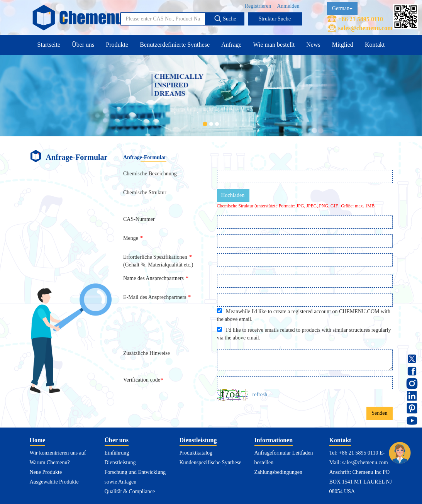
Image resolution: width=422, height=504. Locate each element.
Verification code (144, 380)
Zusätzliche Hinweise (147, 353)
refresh (260, 395)
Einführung (117, 453)
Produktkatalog (196, 453)
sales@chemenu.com (365, 28)
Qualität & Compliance (130, 491)
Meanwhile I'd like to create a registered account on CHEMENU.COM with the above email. (304, 315)
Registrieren (258, 6)
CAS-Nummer (139, 219)
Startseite (49, 45)
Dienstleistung (120, 462)
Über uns (83, 45)
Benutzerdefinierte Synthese (175, 45)
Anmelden (288, 6)
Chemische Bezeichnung (150, 174)
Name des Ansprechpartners (156, 278)
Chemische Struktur (145, 193)
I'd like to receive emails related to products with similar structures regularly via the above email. (304, 334)
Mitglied (343, 45)
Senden (379, 413)
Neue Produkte (46, 472)
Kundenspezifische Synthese (211, 462)
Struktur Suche (275, 19)
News (313, 45)
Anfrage (231, 45)
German (342, 8)
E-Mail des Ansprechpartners (157, 297)
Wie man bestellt (274, 45)
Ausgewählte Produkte (54, 482)
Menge (133, 238)
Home (38, 440)
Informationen (274, 440)
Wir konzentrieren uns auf (58, 453)
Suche (225, 19)
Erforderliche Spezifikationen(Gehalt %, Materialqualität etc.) (158, 261)
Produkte (117, 45)
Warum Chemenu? (50, 462)
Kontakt (375, 45)
